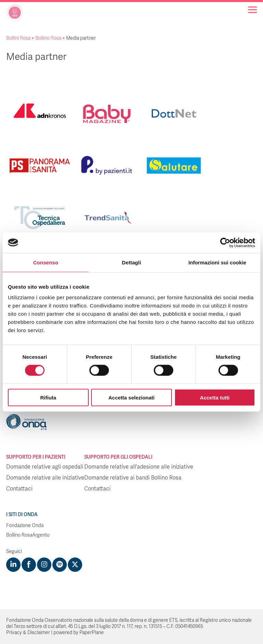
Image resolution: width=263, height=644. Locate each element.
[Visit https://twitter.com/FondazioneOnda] (75, 565)
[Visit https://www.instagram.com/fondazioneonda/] (44, 565)
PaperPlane (92, 633)
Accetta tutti (215, 398)
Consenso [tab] (46, 262)
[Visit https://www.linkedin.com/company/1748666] (13, 565)
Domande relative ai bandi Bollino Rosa (133, 478)
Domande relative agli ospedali (45, 467)
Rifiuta (48, 398)
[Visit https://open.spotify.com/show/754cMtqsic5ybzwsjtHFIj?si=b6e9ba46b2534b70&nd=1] (60, 565)
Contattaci (19, 489)
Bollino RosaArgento (28, 535)
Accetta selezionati (131, 398)
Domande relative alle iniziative (45, 478)
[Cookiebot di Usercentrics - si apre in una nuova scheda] (225, 242)
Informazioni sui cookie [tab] (217, 262)
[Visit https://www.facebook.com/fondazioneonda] (29, 565)
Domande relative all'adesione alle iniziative (139, 467)
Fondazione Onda (25, 525)
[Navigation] (253, 10)
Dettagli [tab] (131, 262)
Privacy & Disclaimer (28, 633)
